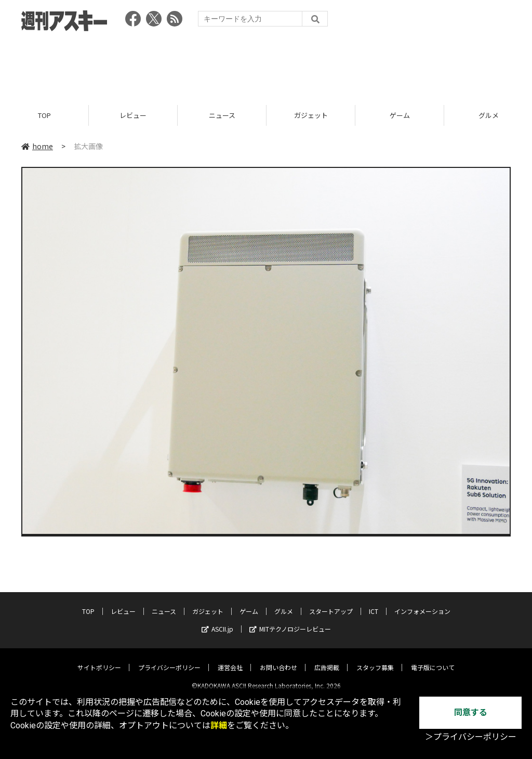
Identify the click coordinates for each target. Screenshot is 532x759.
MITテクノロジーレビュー (290, 620)
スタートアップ (331, 603)
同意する (471, 712)
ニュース (222, 116)
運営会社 (230, 659)
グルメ (284, 603)
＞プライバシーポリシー (471, 737)
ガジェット (311, 116)
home (37, 147)
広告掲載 (327, 659)
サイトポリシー (99, 659)
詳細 (219, 725)
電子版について (433, 659)
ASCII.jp (217, 620)
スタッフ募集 (375, 659)
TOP (44, 116)
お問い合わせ (278, 659)
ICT (374, 603)
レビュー (133, 116)
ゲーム (400, 116)
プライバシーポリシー (169, 659)
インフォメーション (422, 603)
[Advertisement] (266, 65)
